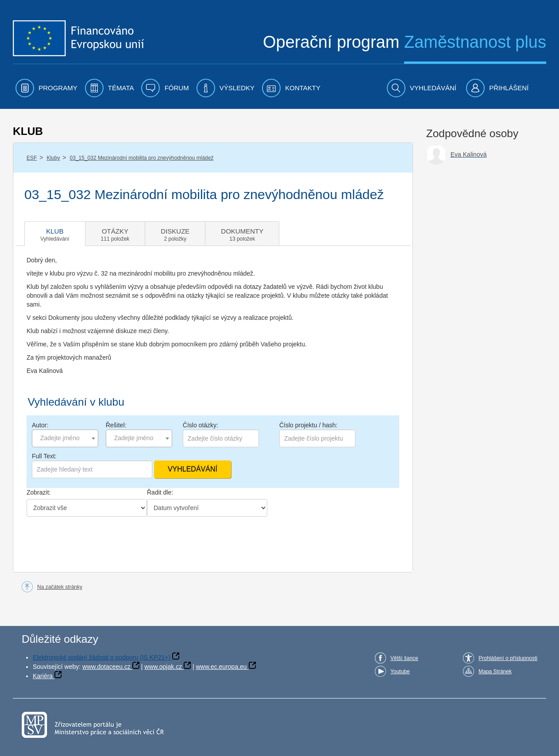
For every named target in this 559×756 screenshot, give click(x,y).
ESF (32, 158)
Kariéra (43, 676)
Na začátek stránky (60, 587)
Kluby (53, 158)
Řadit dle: (160, 492)
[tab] (55, 234)
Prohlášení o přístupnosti (508, 658)
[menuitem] (46, 88)
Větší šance (404, 658)
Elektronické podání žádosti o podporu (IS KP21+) (102, 657)
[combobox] (65, 438)
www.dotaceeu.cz (106, 667)
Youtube (400, 672)
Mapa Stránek (495, 672)
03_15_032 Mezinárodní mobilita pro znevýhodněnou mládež (142, 158)
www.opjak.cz (163, 667)
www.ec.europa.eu (221, 667)
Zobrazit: (39, 492)
